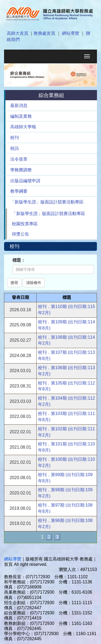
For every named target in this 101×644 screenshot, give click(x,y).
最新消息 (19, 105)
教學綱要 (19, 191)
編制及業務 (21, 116)
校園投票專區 (25, 224)
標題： (19, 260)
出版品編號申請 (25, 181)
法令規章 (19, 159)
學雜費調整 (21, 170)
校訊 (15, 148)
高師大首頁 (18, 33)
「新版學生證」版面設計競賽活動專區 (47, 202)
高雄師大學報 (23, 127)
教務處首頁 (44, 33)
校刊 (15, 138)
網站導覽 (71, 33)
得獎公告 (20, 234)
